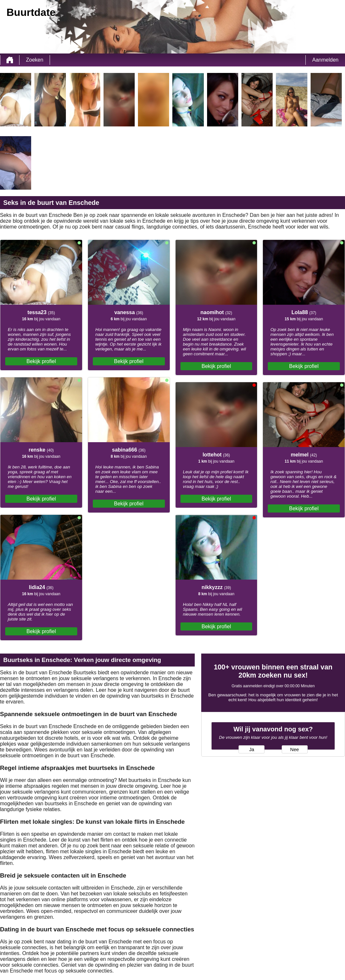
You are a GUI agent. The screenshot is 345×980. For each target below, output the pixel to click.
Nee (295, 750)
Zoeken (35, 60)
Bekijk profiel (41, 361)
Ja (252, 750)
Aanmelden (325, 60)
